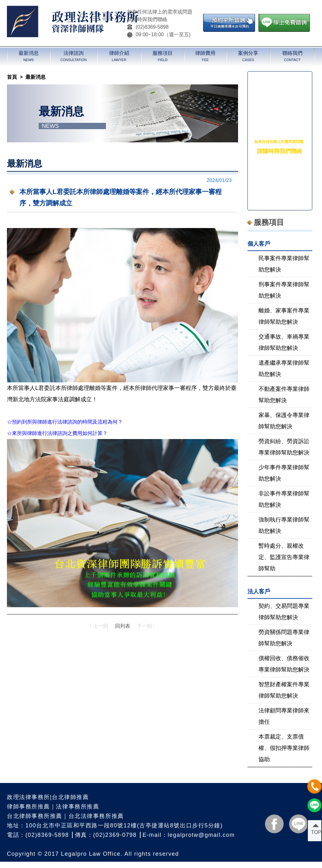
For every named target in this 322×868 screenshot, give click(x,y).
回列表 (123, 626)
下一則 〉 (147, 626)
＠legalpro (281, 184)
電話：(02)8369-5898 (38, 835)
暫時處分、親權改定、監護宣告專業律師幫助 (284, 557)
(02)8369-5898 (148, 27)
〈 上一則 (97, 626)
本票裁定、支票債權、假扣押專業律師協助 (284, 748)
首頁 (12, 77)
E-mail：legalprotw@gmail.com (189, 835)
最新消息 (36, 77)
